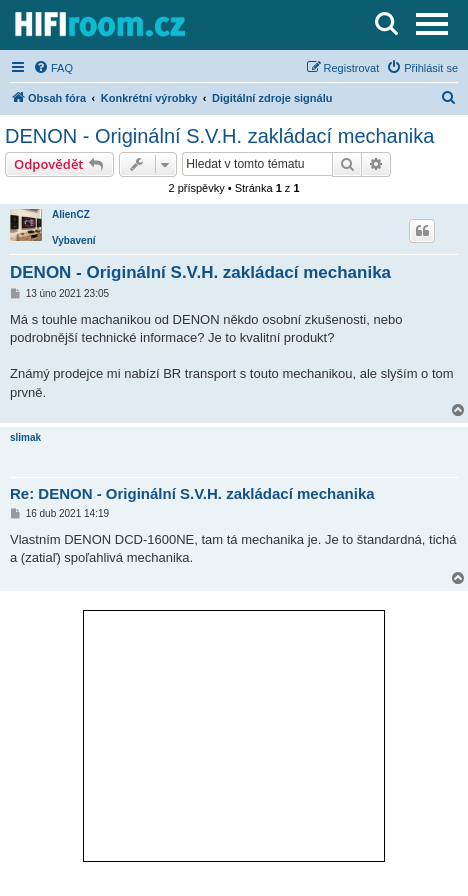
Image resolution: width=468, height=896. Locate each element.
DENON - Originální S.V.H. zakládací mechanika (219, 136)
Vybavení (74, 240)
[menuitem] (53, 68)
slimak (25, 437)
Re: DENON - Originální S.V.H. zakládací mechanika (192, 493)
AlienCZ (71, 214)
